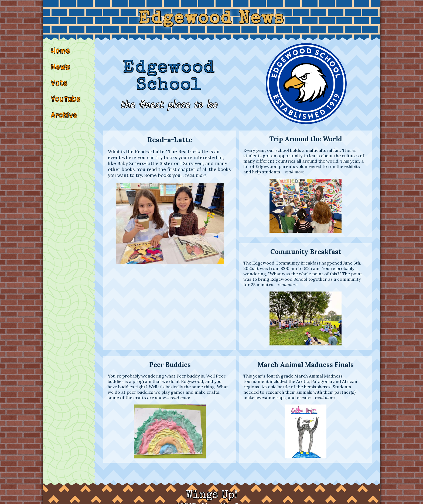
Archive (65, 121)
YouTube (66, 104)
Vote (60, 88)
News (61, 71)
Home (61, 54)
